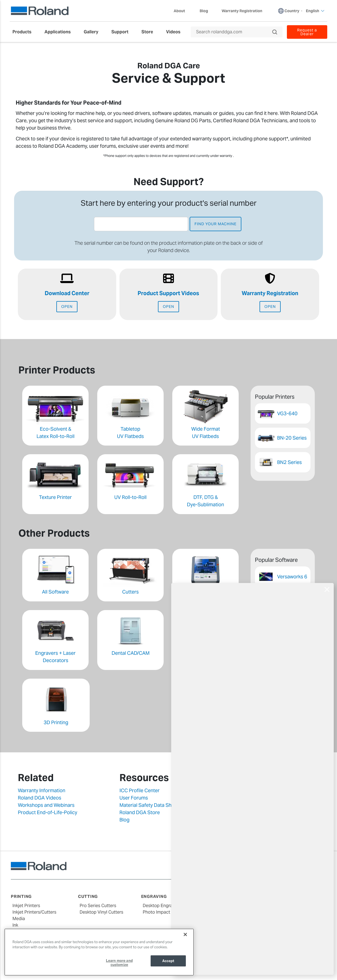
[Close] (185, 934)
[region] (99, 952)
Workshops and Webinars (46, 805)
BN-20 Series (292, 438)
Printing (21, 896)
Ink (15, 925)
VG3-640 (287, 413)
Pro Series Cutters (98, 906)
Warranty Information (42, 790)
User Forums (134, 798)
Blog (124, 820)
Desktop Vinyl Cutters (101, 912)
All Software (55, 592)
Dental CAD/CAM (131, 653)
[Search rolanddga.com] (234, 32)
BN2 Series (289, 462)
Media (19, 919)
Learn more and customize (119, 963)
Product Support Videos (168, 293)
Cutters (130, 592)
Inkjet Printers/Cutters (34, 912)
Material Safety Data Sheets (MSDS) (159, 805)
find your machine (216, 224)
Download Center (67, 293)
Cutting (88, 896)
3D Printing (56, 722)
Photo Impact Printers (165, 912)
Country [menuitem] (292, 11)
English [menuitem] (315, 11)
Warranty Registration (270, 293)
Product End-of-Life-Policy (48, 812)
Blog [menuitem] (204, 11)
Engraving (154, 896)
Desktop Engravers (162, 906)
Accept (168, 961)
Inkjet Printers (26, 906)
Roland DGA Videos (40, 798)
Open (67, 307)
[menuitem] (25, 32)
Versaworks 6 (292, 577)
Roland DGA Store (140, 812)
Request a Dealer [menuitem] (307, 32)
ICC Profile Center (140, 790)
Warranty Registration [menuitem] (242, 11)
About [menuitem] (182, 11)
